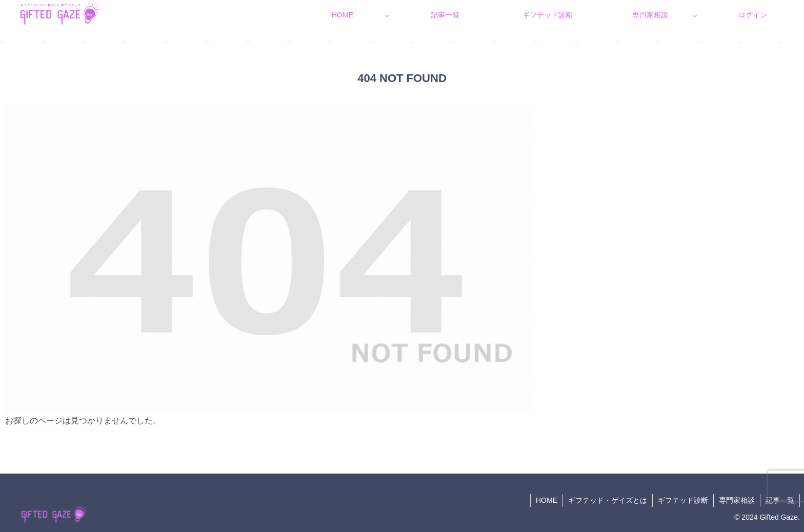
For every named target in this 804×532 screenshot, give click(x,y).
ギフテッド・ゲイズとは (608, 500)
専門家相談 (737, 500)
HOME (547, 500)
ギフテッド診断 (683, 500)
